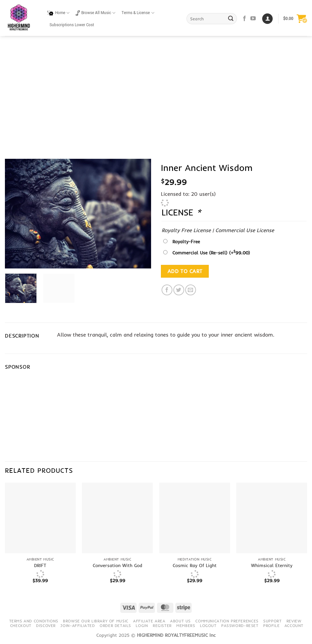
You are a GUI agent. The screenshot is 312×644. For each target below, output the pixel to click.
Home (58, 13)
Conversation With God (117, 565)
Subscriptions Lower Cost (72, 25)
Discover (46, 626)
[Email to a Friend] (191, 290)
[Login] (267, 19)
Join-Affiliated (78, 626)
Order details (115, 626)
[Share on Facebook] (167, 290)
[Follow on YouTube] (253, 19)
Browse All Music (96, 13)
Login (142, 626)
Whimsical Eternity (272, 565)
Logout (208, 626)
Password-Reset (240, 626)
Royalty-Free (186, 242)
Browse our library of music (96, 621)
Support (272, 621)
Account (294, 626)
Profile (271, 626)
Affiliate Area (149, 621)
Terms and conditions (34, 621)
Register (162, 626)
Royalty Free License (186, 230)
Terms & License (138, 13)
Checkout (21, 626)
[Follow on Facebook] (244, 19)
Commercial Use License (245, 230)
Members (186, 626)
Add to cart (185, 271)
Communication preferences (227, 621)
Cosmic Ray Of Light (195, 565)
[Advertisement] (156, 85)
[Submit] (231, 19)
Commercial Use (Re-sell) (211, 253)
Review (294, 621)
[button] (295, 19)
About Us (180, 621)
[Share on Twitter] (179, 290)
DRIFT (40, 565)
